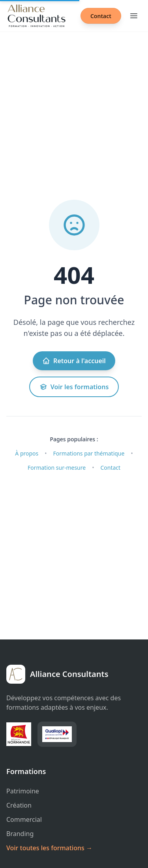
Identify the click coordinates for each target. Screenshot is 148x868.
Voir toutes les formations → (49, 848)
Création (19, 805)
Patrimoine (23, 791)
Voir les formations (74, 387)
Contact (101, 16)
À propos (27, 453)
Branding (20, 834)
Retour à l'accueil (74, 361)
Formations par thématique (89, 453)
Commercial (24, 819)
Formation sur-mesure (57, 468)
